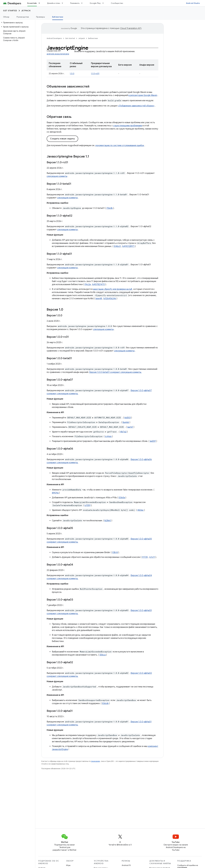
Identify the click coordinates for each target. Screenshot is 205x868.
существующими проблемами (128, 126)
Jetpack (26, 11)
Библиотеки (93, 38)
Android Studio (193, 3)
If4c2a (88, 284)
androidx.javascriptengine (58, 54)
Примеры (40, 17)
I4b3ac (140, 510)
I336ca (103, 655)
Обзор (6, 17)
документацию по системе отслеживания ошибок (120, 145)
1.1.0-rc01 (95, 74)
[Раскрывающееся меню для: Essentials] (40, 3)
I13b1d (115, 552)
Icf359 (87, 505)
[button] (17, 23)
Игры (68, 865)
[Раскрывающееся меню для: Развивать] (83, 3)
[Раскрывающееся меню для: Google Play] (104, 3)
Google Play (95, 3)
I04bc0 (117, 246)
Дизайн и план (54, 3)
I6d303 (128, 418)
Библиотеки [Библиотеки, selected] (58, 17)
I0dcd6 (105, 703)
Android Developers (54, 38)
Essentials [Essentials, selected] (32, 3)
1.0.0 (72, 74)
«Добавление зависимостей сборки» (136, 106)
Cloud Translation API (131, 28)
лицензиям (95, 761)
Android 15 (126, 865)
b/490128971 (128, 246)
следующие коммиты (57, 176)
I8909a (55, 493)
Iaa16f (130, 427)
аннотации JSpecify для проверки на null (113, 289)
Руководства (23, 17)
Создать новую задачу (62, 139)
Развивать (75, 3)
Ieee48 (99, 299)
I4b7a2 (123, 432)
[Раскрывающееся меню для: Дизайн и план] (64, 3)
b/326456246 (110, 299)
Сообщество (117, 3)
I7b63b (110, 208)
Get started (10, 11)
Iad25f (153, 441)
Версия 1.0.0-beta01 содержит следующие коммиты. (115, 372)
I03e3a (122, 498)
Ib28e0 (108, 521)
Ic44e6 (108, 436)
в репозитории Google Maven (143, 95)
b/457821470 (99, 284)
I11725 (145, 557)
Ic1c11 (152, 557)
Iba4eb (126, 422)
